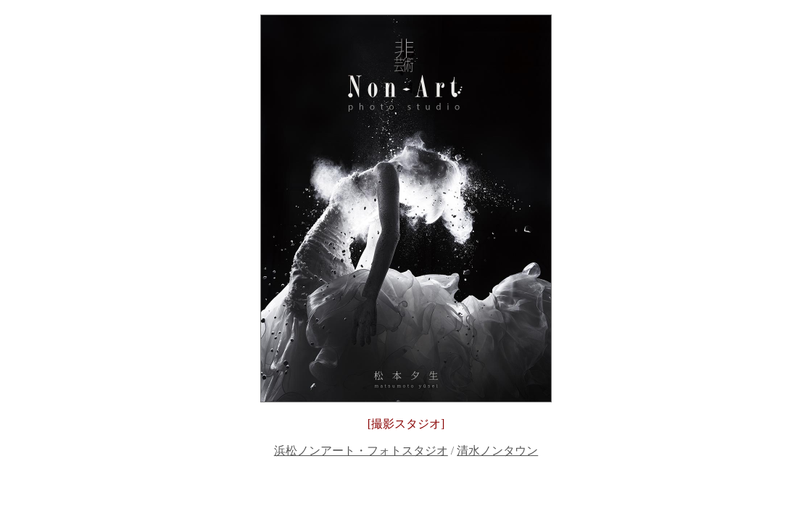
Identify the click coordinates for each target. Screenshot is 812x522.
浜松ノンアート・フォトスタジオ (361, 451)
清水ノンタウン (497, 451)
